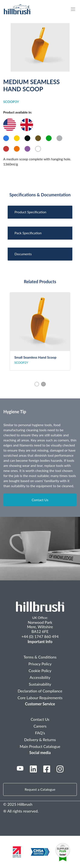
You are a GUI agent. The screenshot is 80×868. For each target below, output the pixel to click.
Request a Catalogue (40, 789)
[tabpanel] (40, 332)
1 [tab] (37, 384)
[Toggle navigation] (75, 9)
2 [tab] (43, 384)
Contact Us (40, 500)
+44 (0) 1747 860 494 (40, 636)
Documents (23, 254)
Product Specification (30, 212)
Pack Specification (28, 233)
